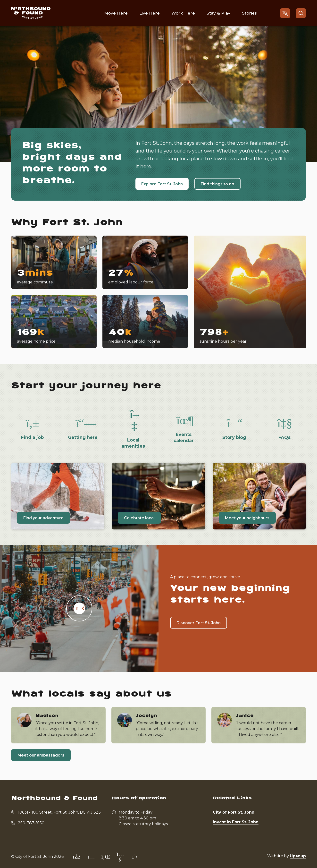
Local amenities (133, 443)
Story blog (234, 437)
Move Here (116, 13)
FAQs (284, 437)
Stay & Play (218, 13)
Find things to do (217, 184)
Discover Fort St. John (199, 623)
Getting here (83, 437)
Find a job (32, 437)
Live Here (150, 13)
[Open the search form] (301, 13)
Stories (249, 13)
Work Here (183, 13)
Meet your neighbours (247, 518)
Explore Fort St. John (162, 184)
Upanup (298, 856)
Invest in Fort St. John (236, 822)
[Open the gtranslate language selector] (285, 13)
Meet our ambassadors (41, 755)
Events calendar (184, 438)
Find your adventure (43, 518)
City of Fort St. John (234, 812)
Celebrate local (139, 518)
